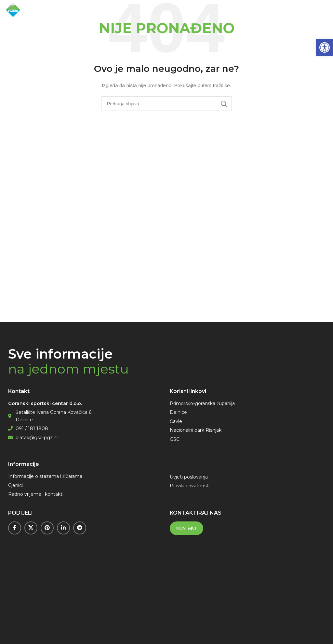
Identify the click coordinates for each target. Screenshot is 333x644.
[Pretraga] (166, 104)
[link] (325, 47)
